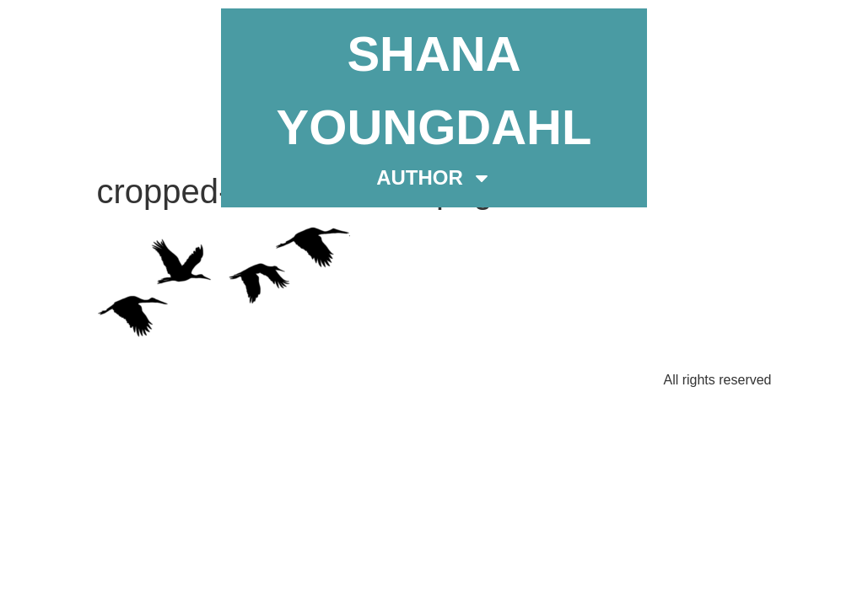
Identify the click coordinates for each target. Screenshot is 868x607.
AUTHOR (434, 178)
